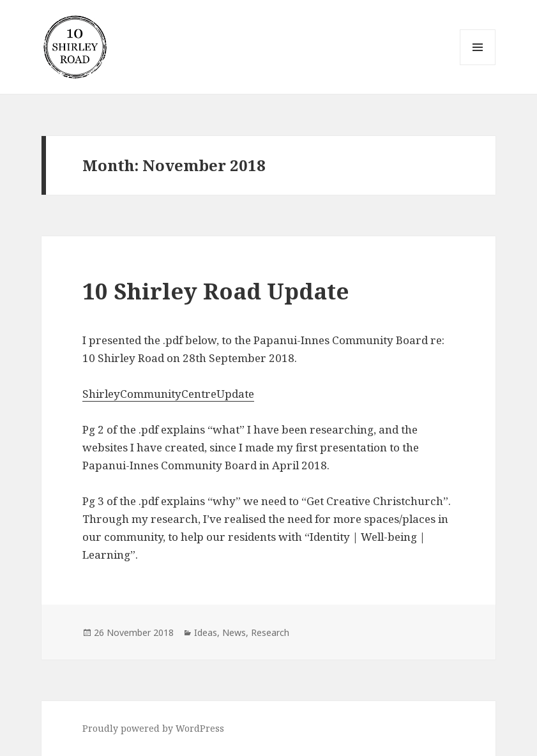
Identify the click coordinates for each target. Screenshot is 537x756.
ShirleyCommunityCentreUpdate (168, 394)
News (234, 632)
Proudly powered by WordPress (153, 728)
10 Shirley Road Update (216, 291)
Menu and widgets (478, 65)
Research (270, 632)
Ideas (206, 632)
